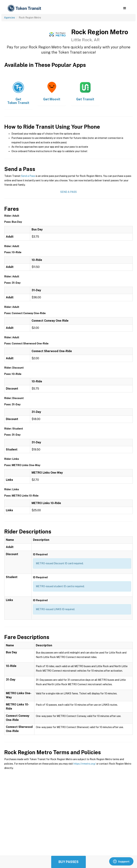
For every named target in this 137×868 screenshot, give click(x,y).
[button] (125, 8)
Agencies (10, 18)
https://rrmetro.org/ (85, 764)
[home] (25, 8)
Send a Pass (28, 176)
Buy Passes (68, 862)
